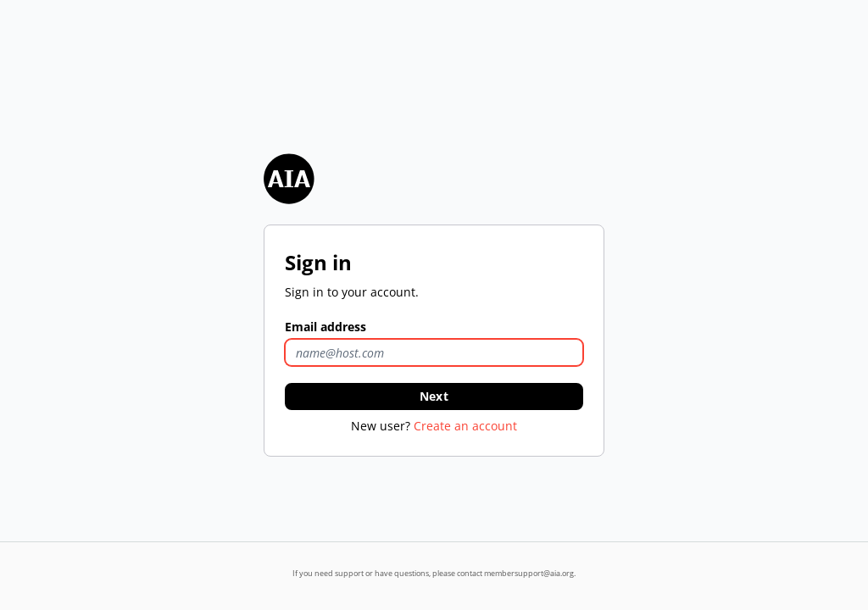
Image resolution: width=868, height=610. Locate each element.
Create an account (465, 426)
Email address (325, 327)
